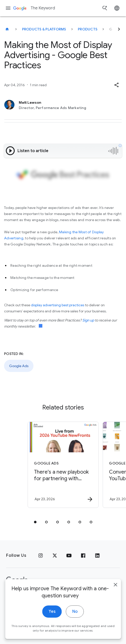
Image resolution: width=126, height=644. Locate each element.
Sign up (88, 320)
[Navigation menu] (8, 8)
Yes (52, 618)
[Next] (119, 29)
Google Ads (19, 366)
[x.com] (55, 556)
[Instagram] (41, 556)
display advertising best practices (58, 305)
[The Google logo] (17, 580)
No (75, 618)
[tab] (35, 522)
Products (88, 29)
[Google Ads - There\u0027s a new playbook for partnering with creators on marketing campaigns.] (63, 465)
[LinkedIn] (97, 556)
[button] (116, 85)
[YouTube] (69, 556)
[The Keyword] (7, 29)
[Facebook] (83, 556)
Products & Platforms (44, 29)
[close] (115, 592)
